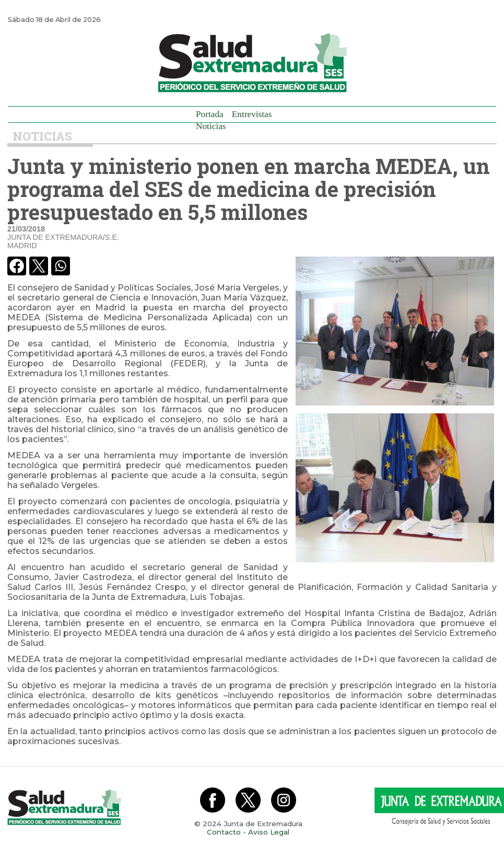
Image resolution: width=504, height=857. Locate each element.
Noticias (211, 126)
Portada (210, 114)
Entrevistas (252, 114)
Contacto (224, 832)
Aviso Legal (269, 832)
